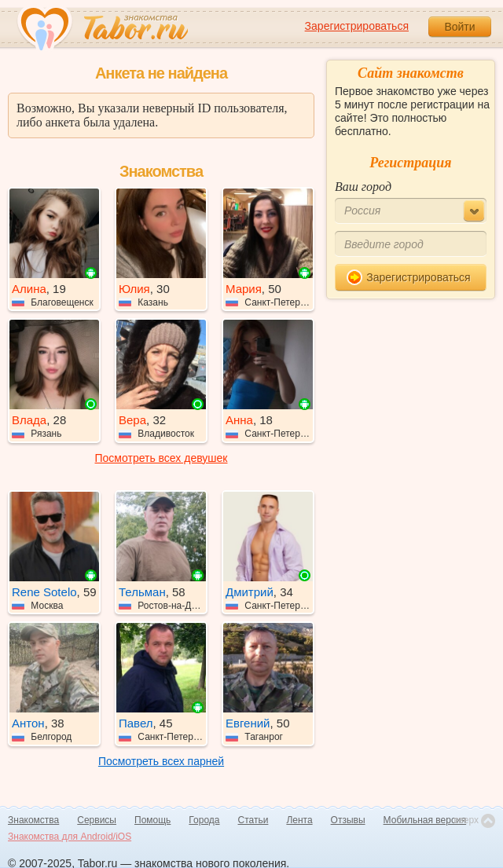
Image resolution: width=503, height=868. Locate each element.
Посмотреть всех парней (161, 761)
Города (204, 820)
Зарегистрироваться (357, 26)
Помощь (152, 820)
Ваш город (363, 187)
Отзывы (348, 820)
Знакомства (33, 820)
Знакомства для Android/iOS (70, 837)
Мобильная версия (425, 820)
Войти (459, 27)
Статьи (253, 820)
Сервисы (97, 820)
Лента (299, 820)
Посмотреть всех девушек (162, 458)
